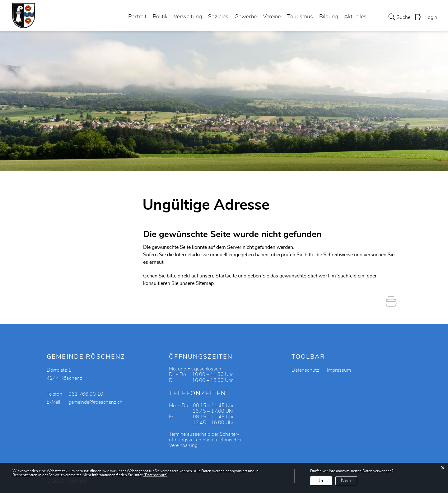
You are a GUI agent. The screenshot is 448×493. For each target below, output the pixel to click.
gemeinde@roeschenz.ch (96, 402)
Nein (346, 481)
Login (431, 17)
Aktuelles (355, 17)
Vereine (272, 17)
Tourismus (300, 17)
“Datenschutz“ (155, 475)
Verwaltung (188, 17)
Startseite (226, 276)
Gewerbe (246, 17)
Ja (321, 481)
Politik (160, 17)
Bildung (329, 17)
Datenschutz (305, 370)
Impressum (339, 370)
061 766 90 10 (86, 394)
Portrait (137, 17)
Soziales (218, 17)
